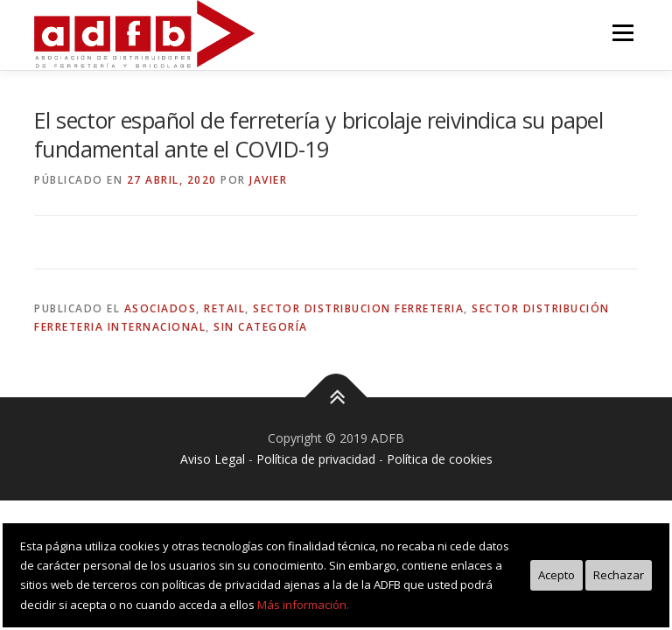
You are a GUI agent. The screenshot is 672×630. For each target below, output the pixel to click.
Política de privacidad (316, 459)
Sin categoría (261, 327)
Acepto (556, 575)
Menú (623, 32)
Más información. (303, 605)
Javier (268, 180)
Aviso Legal (213, 459)
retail (224, 308)
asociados (161, 308)
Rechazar (619, 575)
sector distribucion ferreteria (358, 308)
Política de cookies (440, 459)
